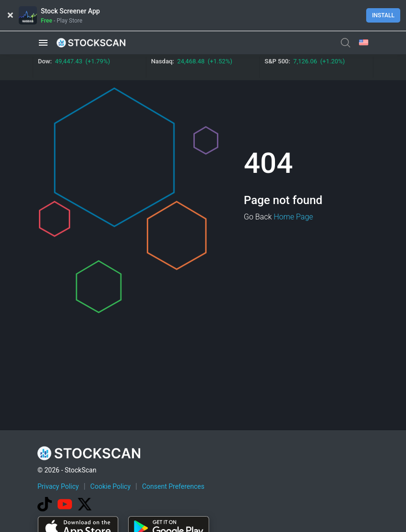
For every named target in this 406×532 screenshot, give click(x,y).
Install (383, 15)
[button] (43, 42)
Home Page (293, 217)
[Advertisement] (212, 505)
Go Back (258, 217)
